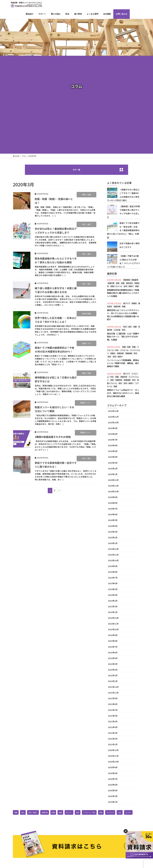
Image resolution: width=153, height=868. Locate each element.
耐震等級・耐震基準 (131, 280)
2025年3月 (113, 463)
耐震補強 (129, 354)
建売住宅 (129, 284)
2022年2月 (113, 676)
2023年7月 (113, 578)
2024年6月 (113, 515)
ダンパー (72, 813)
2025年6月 (113, 446)
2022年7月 (113, 647)
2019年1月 (113, 802)
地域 (81, 813)
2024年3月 (113, 532)
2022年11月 (113, 624)
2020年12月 (113, 750)
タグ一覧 (76, 170)
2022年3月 (113, 670)
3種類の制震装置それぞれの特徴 (55, 437)
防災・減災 (86, 225)
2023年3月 (113, 601)
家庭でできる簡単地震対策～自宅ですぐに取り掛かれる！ (55, 465)
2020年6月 (113, 785)
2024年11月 (113, 486)
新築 (118, 284)
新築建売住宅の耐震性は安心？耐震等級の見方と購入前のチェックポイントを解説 (123, 293)
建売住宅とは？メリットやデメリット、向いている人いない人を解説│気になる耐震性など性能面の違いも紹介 (123, 315)
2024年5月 (113, 520)
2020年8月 (113, 773)
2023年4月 (113, 595)
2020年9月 (113, 768)
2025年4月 (113, 457)
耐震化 (113, 354)
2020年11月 (113, 756)
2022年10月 (113, 630)
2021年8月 (113, 704)
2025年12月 (113, 411)
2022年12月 (113, 618)
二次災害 (117, 330)
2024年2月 (113, 538)
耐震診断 (120, 354)
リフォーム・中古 (93, 813)
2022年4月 (113, 664)
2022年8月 (113, 641)
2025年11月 (113, 417)
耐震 (123, 284)
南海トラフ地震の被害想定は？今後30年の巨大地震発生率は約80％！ (57, 350)
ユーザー (18, 819)
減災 (109, 357)
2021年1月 (113, 745)
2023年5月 (113, 589)
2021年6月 (113, 716)
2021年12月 (113, 687)
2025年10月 (113, 423)
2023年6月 (113, 584)
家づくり (127, 304)
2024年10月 (113, 492)
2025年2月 (113, 469)
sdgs (125, 813)
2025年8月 (113, 434)
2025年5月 (113, 451)
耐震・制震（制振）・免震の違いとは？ (55, 201)
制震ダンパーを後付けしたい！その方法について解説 (54, 410)
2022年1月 (113, 681)
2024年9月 (113, 497)
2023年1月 (113, 612)
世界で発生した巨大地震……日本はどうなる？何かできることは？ (55, 320)
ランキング (115, 813)
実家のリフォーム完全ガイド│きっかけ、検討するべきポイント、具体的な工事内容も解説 (123, 393)
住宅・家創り (129, 287)
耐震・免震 (86, 195)
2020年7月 (113, 779)
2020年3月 (113, 796)
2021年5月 (113, 722)
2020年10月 (113, 762)
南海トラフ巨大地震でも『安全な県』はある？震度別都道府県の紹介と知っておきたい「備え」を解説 (123, 231)
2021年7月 (113, 710)
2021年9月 (113, 699)
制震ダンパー (86, 403)
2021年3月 (113, 733)
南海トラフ (86, 344)
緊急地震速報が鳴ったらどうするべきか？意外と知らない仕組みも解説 (58, 261)
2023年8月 (113, 572)
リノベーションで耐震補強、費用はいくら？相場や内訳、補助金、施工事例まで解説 (123, 364)
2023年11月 (113, 555)
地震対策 (111, 284)
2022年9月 (113, 635)
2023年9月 (113, 566)
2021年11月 (113, 693)
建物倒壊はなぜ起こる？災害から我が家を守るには (55, 380)
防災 (124, 330)
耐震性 (134, 304)
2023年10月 (113, 561)
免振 (105, 813)
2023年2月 (113, 607)
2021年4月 (113, 727)
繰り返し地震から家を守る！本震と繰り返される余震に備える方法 (55, 291)
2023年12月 (113, 549)
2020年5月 (113, 791)
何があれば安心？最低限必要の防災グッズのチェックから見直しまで (57, 231)
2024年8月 (113, 503)
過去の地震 (86, 314)
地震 (135, 327)
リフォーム (124, 351)
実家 (112, 380)
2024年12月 (113, 480)
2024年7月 (113, 509)
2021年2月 (113, 739)
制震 (124, 307)
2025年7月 (113, 440)
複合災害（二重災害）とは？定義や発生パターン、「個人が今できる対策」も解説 (123, 337)
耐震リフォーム (116, 287)
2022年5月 (113, 658)
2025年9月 (113, 428)
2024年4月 (113, 526)
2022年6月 (113, 653)
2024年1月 (113, 543)
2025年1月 (113, 474)
